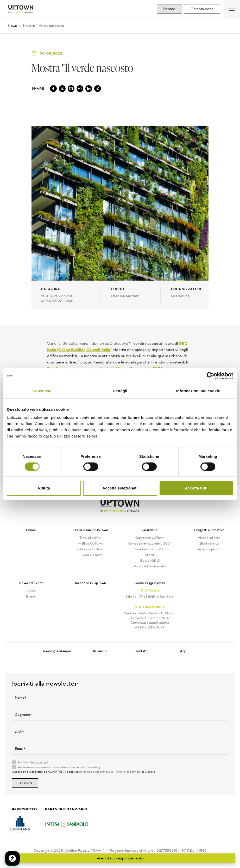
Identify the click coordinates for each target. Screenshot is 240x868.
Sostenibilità (150, 561)
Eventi (31, 597)
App (183, 651)
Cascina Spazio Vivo (150, 549)
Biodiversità (209, 544)
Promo (169, 9)
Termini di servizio (128, 772)
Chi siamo (99, 651)
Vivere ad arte (209, 538)
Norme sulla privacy (96, 772)
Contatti (141, 651)
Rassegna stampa (57, 651)
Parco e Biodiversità (150, 566)
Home (31, 530)
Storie (150, 555)
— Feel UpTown (90, 555)
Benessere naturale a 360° (150, 544)
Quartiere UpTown (150, 538)
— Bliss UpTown (90, 544)
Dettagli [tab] (120, 391)
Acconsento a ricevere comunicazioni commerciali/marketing (59, 767)
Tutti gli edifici (90, 538)
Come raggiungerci (150, 583)
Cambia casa (202, 9)
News (12, 26)
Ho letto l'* (33, 763)
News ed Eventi (31, 583)
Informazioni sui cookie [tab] (198, 391)
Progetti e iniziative (209, 530)
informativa (39, 762)
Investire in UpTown (90, 583)
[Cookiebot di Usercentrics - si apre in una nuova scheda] (210, 376)
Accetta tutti (196, 488)
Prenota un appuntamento (120, 858)
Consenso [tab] (42, 391)
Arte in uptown (209, 549)
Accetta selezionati (120, 488)
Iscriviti (25, 783)
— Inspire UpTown (90, 549)
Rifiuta (44, 488)
